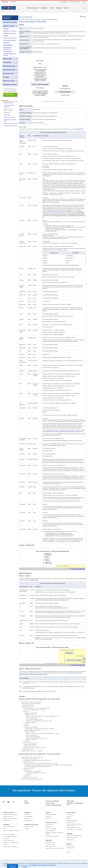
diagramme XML (80, 129)
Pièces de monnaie (50, 842)
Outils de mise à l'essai (9, 81)
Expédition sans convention (10, 33)
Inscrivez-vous (10, 92)
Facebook (4, 802)
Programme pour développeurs (7, 18)
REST (5, 110)
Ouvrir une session (75, 2)
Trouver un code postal (52, 801)
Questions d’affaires (51, 814)
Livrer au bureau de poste (9, 40)
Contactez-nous (71, 848)
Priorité (5, 845)
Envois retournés (8, 45)
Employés (70, 834)
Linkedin (8, 802)
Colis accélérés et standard (10, 837)
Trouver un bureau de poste (10, 38)
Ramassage (6, 43)
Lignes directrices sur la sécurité (11, 123)
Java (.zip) (44, 19)
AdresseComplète (8, 52)
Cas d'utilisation (7, 62)
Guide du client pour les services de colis (58, 211)
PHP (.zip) (49, 19)
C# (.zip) (55, 19)
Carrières (69, 816)
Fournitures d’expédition (9, 835)
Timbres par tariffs (50, 844)
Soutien (66, 8)
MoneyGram (49, 827)
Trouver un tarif (50, 803)
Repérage (6, 36)
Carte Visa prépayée (51, 829)
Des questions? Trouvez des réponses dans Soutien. (44, 790)
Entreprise (13, 2)
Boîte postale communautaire (11, 818)
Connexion (27, 829)
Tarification (6, 29)
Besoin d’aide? (70, 846)
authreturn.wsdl (37, 110)
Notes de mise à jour (8, 73)
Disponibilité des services (10, 85)
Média (68, 818)
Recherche (84, 8)
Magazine (48, 816)
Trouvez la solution (29, 827)
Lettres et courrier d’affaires (10, 847)
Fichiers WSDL (7, 115)
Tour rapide (6, 77)
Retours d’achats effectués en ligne (54, 848)
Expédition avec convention (10, 31)
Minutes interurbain (50, 831)
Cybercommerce (28, 816)
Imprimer (84, 17)
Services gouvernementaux (52, 836)
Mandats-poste (49, 825)
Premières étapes (7, 59)
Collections (48, 818)
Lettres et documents (8, 827)
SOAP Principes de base (9, 70)
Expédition (44, 8)
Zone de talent (70, 840)
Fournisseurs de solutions (10, 22)
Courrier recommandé (9, 841)
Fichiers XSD (7, 113)
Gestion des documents (31, 825)
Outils (52, 8)
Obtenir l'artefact (41, 48)
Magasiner (64, 2)
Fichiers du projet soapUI (9, 117)
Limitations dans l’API (9, 103)
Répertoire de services (9, 26)
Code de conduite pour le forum (11, 126)
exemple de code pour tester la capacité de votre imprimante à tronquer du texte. (64, 432)
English (84, 2)
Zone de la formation (72, 838)
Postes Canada (71, 812)
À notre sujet (70, 814)
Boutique (59, 8)
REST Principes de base (9, 66)
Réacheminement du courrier (10, 814)
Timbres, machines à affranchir (11, 831)
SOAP (10, 110)
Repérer (27, 803)
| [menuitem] (9, 2)
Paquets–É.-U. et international (11, 843)
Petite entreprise (28, 820)
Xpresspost (6, 839)
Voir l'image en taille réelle (78, 569)
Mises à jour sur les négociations (75, 830)
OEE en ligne (70, 801)
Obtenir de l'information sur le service (10, 55)
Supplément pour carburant (74, 828)
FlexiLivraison (7, 820)
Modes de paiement (50, 846)
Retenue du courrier (8, 816)
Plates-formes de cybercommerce (7, 48)
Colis (5, 829)
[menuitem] (5, 2)
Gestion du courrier (33, 8)
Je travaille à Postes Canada (74, 836)
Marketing (27, 818)
